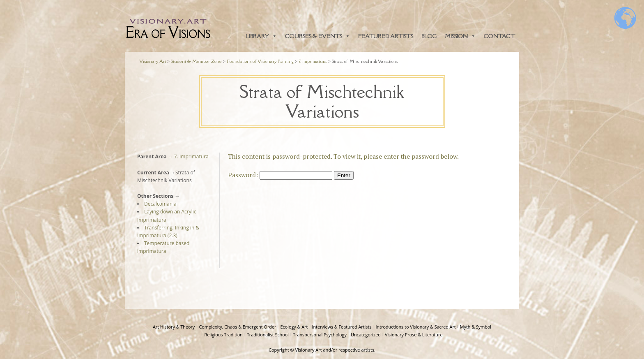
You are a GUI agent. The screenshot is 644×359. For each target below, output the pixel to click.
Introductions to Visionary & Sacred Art (416, 327)
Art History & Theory (174, 327)
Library (261, 36)
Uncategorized (366, 335)
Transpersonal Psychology (320, 335)
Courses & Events (317, 36)
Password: (280, 175)
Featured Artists (386, 36)
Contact (499, 36)
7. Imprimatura (191, 156)
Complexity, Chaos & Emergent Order (237, 327)
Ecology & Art (294, 327)
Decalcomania (160, 204)
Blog (429, 36)
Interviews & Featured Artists (342, 327)
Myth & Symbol (476, 327)
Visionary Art (309, 350)
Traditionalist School (268, 335)
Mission (460, 36)
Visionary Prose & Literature (414, 335)
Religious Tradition (224, 335)
